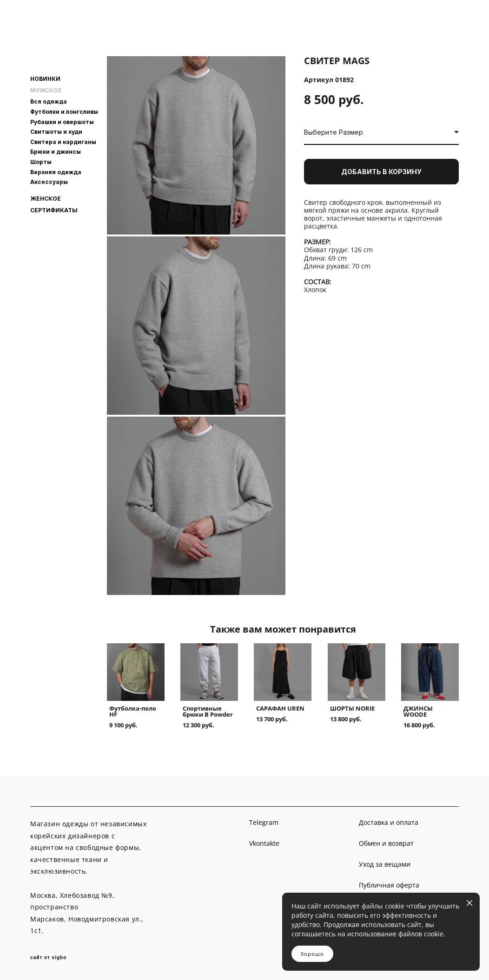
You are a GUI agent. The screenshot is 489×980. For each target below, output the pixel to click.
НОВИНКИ (45, 79)
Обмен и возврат (386, 843)
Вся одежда (49, 101)
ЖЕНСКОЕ (46, 199)
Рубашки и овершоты (62, 122)
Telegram (264, 822)
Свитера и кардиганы (63, 142)
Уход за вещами (385, 864)
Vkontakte (264, 843)
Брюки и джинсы (56, 152)
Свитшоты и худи (56, 132)
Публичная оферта (389, 885)
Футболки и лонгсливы (64, 112)
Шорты (41, 162)
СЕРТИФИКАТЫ (54, 210)
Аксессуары (49, 182)
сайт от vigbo (48, 958)
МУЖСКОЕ (46, 91)
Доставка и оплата (389, 822)
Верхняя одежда (56, 172)
